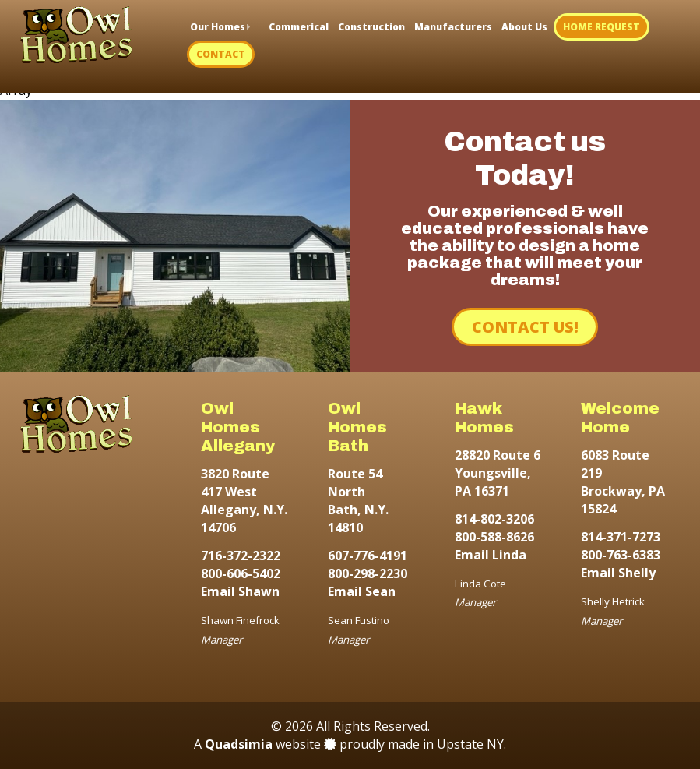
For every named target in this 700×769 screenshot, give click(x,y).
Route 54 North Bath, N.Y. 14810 (358, 501)
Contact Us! (525, 327)
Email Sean (362, 591)
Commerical (299, 27)
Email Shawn (240, 591)
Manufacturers (453, 27)
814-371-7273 (621, 537)
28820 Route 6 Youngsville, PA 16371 (498, 473)
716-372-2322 (241, 556)
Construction (371, 27)
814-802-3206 (494, 519)
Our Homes (218, 27)
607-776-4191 (368, 556)
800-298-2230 (368, 573)
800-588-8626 (494, 537)
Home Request (602, 27)
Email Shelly (618, 573)
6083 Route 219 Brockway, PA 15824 (623, 482)
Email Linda (491, 555)
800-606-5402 (241, 573)
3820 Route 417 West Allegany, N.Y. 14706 (244, 501)
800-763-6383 (621, 555)
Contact (221, 54)
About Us (524, 27)
